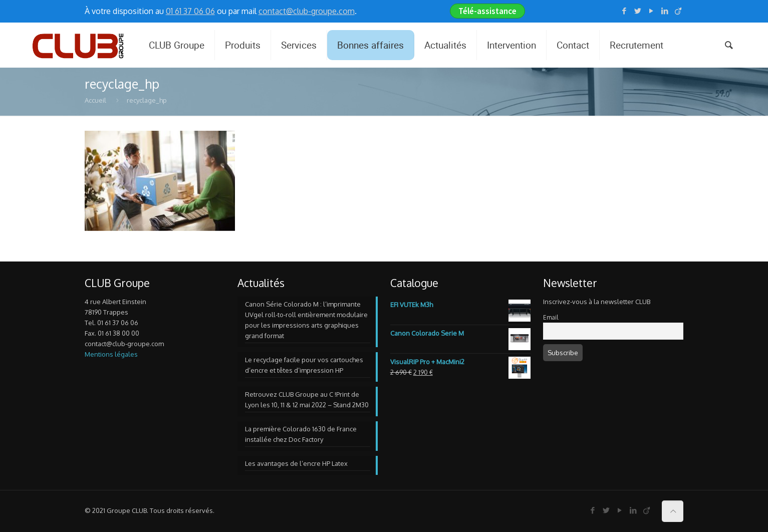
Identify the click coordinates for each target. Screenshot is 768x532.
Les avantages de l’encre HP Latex (296, 463)
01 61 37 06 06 (190, 11)
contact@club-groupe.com (307, 11)
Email (551, 317)
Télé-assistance (487, 11)
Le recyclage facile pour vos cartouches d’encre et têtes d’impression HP (304, 365)
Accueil (95, 100)
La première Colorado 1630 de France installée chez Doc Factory (301, 434)
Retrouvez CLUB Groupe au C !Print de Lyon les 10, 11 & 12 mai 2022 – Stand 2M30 (307, 400)
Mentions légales (111, 354)
